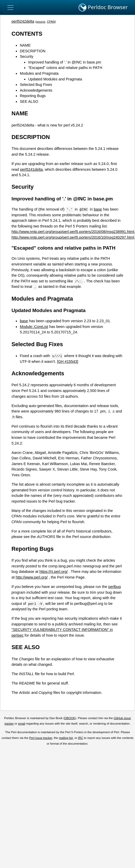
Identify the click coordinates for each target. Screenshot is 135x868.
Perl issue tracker (41, 738)
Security (27, 56)
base (98, 209)
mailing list (66, 738)
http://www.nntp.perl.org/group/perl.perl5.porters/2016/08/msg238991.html (73, 232)
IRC (81, 738)
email (22, 724)
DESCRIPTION (33, 51)
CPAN (51, 22)
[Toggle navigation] (10, 8)
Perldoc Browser (103, 8)
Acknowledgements (36, 90)
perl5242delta (23, 21)
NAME (25, 45)
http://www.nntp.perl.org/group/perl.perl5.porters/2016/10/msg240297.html (73, 237)
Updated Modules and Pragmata (55, 79)
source (41, 22)
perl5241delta (31, 169)
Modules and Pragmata (39, 73)
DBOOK (70, 718)
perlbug (114, 587)
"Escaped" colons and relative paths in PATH (65, 68)
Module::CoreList (34, 327)
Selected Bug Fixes (36, 85)
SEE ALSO (29, 102)
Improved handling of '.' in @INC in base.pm (65, 62)
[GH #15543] (68, 362)
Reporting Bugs (33, 96)
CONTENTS (27, 34)
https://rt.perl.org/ (53, 572)
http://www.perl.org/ (32, 577)
